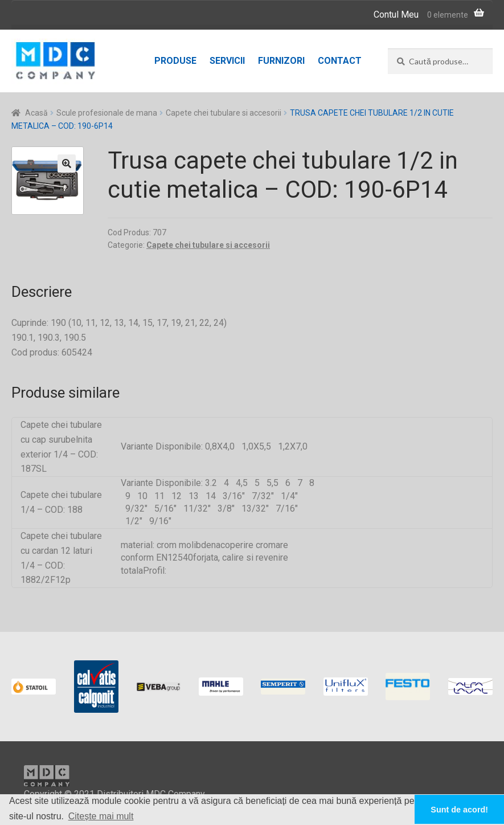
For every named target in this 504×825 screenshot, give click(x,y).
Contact (340, 61)
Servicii (227, 61)
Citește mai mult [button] (101, 816)
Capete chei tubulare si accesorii (224, 113)
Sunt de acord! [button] (459, 810)
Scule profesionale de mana (107, 113)
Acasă (36, 113)
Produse (175, 61)
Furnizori (281, 61)
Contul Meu (396, 15)
